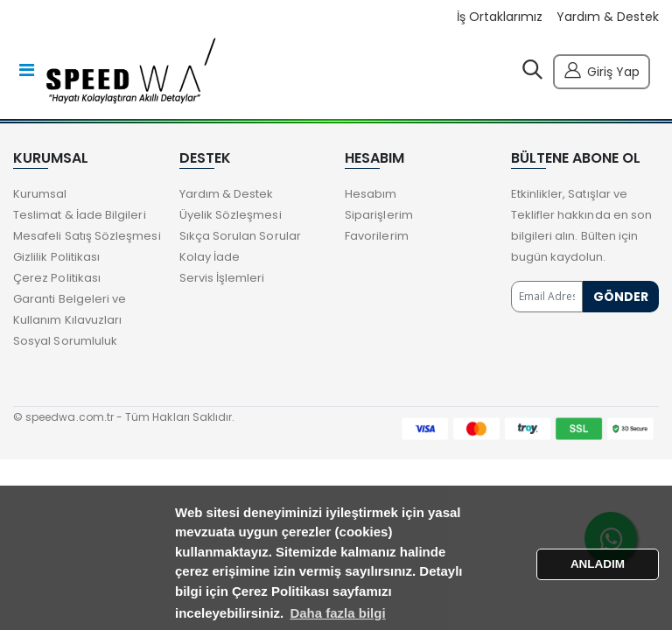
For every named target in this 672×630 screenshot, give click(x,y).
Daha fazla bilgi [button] (337, 613)
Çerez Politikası (57, 278)
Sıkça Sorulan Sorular (240, 236)
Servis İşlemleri (222, 278)
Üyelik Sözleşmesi (231, 215)
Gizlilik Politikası (56, 257)
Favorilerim (377, 236)
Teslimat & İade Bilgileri (80, 215)
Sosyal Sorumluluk (65, 341)
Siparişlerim (379, 215)
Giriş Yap (602, 70)
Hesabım (371, 194)
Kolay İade (210, 257)
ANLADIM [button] (598, 564)
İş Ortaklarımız (500, 17)
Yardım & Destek (608, 17)
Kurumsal (40, 194)
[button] (532, 73)
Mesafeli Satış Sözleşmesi (87, 236)
